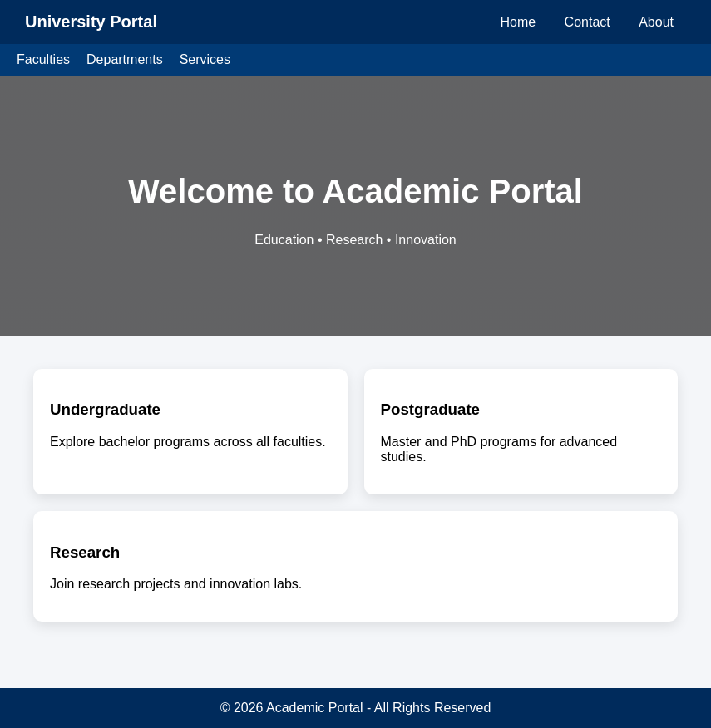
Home (518, 22)
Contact (588, 22)
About (656, 22)
